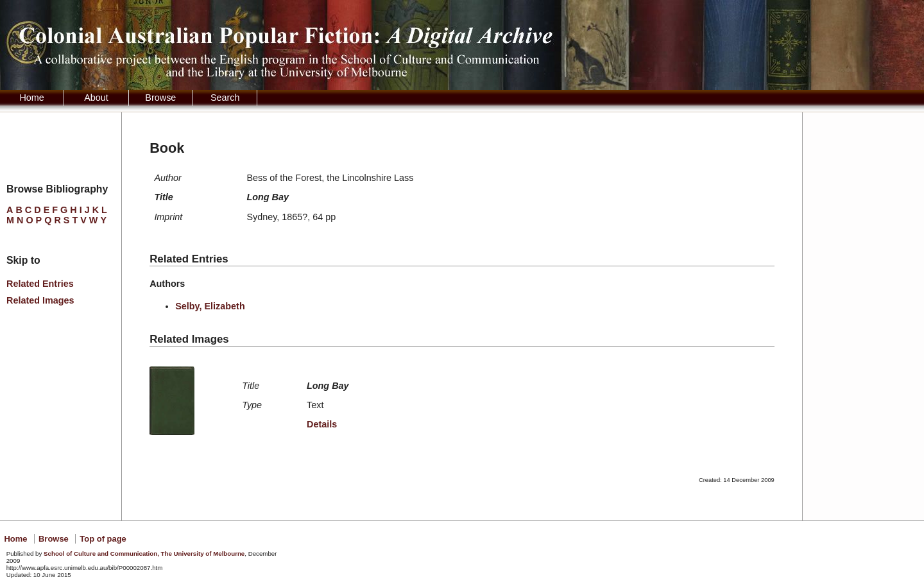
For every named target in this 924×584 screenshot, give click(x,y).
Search (225, 98)
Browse (160, 98)
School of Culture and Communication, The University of (144, 554)
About (96, 98)
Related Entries (40, 284)
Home (31, 98)
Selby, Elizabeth (210, 306)
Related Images (40, 300)
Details (322, 424)
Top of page (103, 539)
